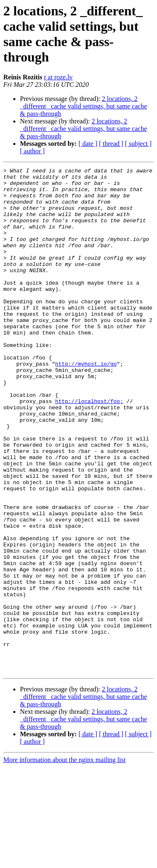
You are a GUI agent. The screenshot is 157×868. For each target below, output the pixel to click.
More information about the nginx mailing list (64, 861)
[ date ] (88, 144)
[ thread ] (111, 144)
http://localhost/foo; (89, 448)
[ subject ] (138, 144)
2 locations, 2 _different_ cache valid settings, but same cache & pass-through (83, 106)
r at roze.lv (58, 77)
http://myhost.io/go (86, 403)
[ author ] (32, 151)
